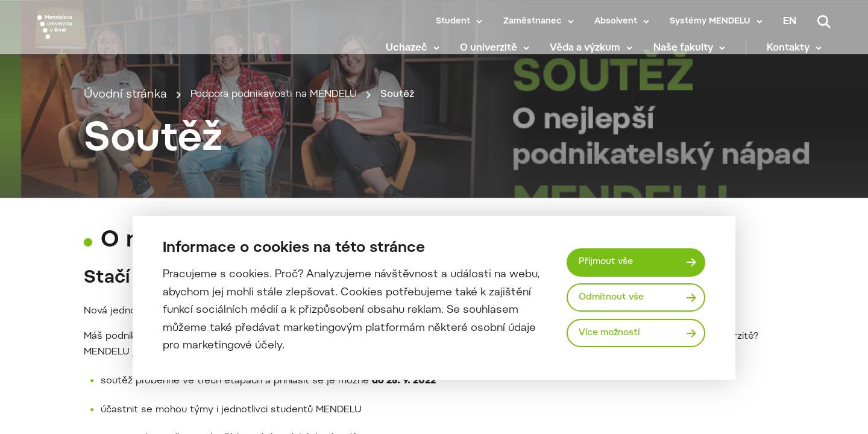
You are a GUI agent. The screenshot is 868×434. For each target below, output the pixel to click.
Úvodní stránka (125, 137)
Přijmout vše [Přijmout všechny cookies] (609, 260)
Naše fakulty (692, 54)
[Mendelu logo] (108, 38)
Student (453, 22)
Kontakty (797, 54)
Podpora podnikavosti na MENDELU (288, 137)
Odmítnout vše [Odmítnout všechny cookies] (615, 297)
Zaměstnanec (533, 22)
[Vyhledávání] (824, 22)
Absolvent (616, 22)
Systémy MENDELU (710, 22)
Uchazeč (415, 54)
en (790, 22)
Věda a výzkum (594, 54)
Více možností (614, 335)
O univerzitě (498, 54)
